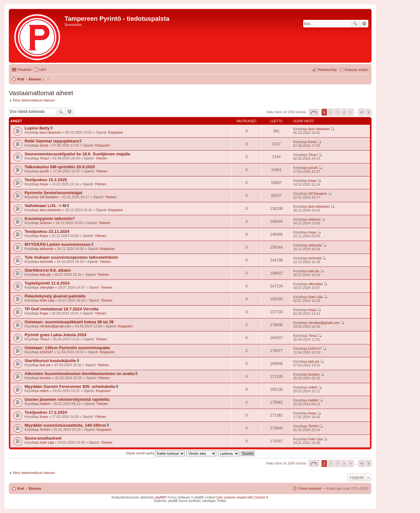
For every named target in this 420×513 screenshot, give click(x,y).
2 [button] (331, 112)
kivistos (45, 378)
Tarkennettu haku (364, 24)
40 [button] (362, 112)
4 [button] (344, 112)
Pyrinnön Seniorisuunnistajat (53, 193)
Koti (21, 488)
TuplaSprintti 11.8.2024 (47, 283)
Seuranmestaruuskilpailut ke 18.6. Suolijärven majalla (77, 154)
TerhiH (45, 429)
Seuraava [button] (369, 112)
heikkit (45, 404)
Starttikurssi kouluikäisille (50, 361)
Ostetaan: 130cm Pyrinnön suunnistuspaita (67, 348)
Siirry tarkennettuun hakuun (34, 100)
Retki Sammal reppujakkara (52, 141)
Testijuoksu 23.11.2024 (47, 231)
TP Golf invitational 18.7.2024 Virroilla (62, 309)
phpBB (160, 497)
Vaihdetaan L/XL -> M (45, 206)
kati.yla (45, 274)
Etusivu (35, 488)
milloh (44, 391)
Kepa (44, 184)
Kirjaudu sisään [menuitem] (357, 70)
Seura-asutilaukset (43, 438)
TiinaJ (44, 158)
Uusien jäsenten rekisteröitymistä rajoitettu (67, 399)
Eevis (44, 145)
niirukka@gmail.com (55, 326)
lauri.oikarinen (50, 132)
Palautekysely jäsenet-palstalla (55, 296)
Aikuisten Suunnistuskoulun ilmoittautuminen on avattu (80, 374)
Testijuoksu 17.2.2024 (46, 412)
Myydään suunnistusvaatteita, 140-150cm (65, 425)
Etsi (355, 24)
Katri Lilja (47, 300)
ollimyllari (47, 287)
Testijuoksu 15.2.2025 (46, 180)
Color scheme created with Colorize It (242, 497)
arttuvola (46, 249)
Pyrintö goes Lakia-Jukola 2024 (55, 335)
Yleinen (102, 158)
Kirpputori (115, 132)
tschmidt (46, 262)
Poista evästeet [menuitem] (310, 488)
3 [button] (338, 112)
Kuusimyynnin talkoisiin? (50, 219)
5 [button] (351, 112)
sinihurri (46, 223)
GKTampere (49, 197)
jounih (44, 171)
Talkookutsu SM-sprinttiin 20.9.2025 (60, 167)
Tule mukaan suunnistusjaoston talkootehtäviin (71, 257)
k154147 (46, 352)
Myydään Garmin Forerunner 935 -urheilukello (70, 386)
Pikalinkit (24, 70)
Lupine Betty (37, 128)
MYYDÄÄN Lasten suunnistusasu (58, 244)
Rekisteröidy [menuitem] (327, 70)
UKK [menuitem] (43, 70)
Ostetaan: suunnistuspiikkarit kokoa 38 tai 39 (69, 322)
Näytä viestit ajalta (155, 453)
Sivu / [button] (314, 112)
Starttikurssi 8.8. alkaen (48, 270)
